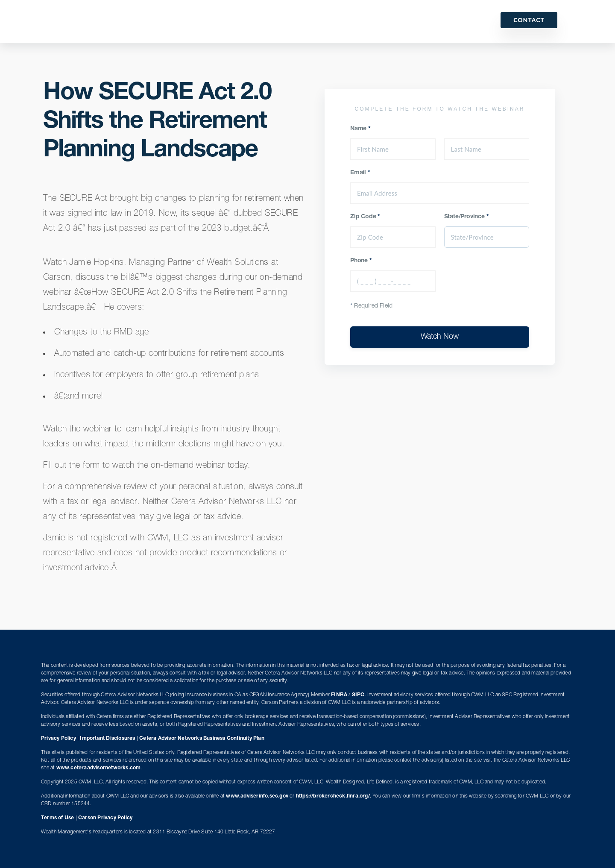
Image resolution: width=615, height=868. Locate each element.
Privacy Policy (59, 739)
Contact (529, 20)
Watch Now (440, 337)
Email (360, 173)
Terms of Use (57, 818)
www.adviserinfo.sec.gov (257, 796)
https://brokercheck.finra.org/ (333, 796)
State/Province (467, 217)
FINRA (339, 695)
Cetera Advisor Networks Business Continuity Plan (202, 739)
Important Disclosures (107, 739)
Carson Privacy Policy (105, 818)
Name (360, 129)
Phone (361, 261)
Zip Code (365, 217)
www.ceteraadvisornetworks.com (99, 768)
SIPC (358, 695)
